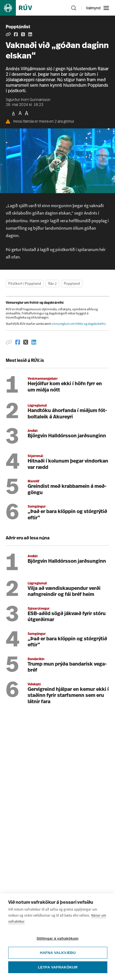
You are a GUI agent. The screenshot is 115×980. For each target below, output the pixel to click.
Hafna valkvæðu (58, 970)
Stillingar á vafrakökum (57, 955)
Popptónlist (18, 27)
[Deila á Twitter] (23, 34)
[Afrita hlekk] (8, 34)
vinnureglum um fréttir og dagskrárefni (78, 324)
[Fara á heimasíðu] (21, 8)
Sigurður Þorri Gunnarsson (28, 100)
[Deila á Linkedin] (30, 34)
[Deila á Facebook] (16, 34)
